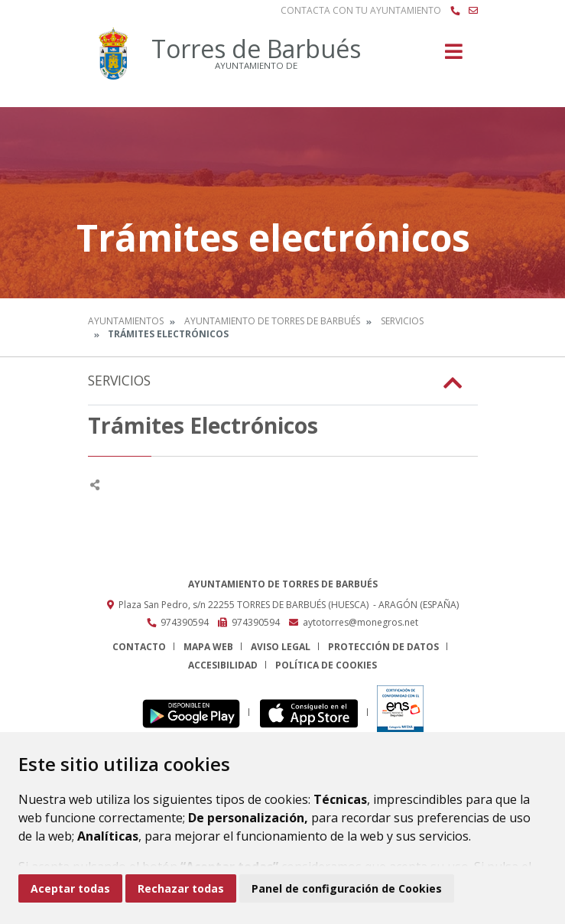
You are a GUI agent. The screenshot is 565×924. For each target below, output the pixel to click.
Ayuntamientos (126, 321)
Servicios (402, 321)
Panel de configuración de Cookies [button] (347, 888)
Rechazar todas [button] (181, 888)
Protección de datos (383, 647)
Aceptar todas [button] (70, 888)
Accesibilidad (223, 665)
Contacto (139, 647)
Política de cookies (326, 665)
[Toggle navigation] (454, 56)
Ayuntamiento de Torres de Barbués (272, 321)
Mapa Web (208, 647)
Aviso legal (281, 647)
